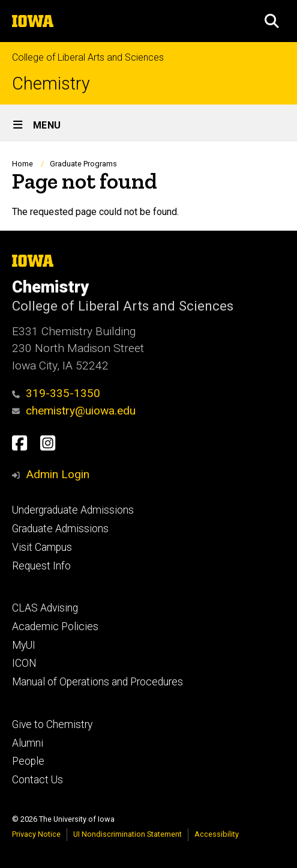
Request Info (41, 566)
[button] (272, 21)
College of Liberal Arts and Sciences (88, 57)
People (28, 761)
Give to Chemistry (52, 724)
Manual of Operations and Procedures (97, 682)
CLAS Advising (45, 608)
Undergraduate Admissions (73, 510)
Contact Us (37, 780)
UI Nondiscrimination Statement (127, 834)
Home (22, 164)
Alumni (28, 743)
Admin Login (58, 474)
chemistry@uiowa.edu (74, 411)
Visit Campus (42, 547)
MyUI (24, 645)
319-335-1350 (56, 393)
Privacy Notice (36, 834)
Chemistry (51, 84)
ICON (24, 663)
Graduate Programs (83, 164)
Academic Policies (55, 627)
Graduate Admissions (60, 529)
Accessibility (217, 834)
